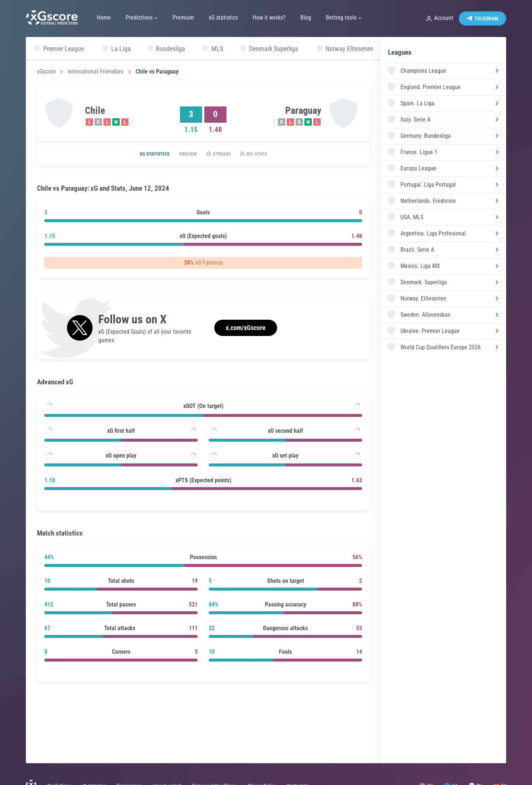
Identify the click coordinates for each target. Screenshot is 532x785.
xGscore (46, 72)
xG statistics (148, 154)
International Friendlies (96, 72)
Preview (186, 154)
